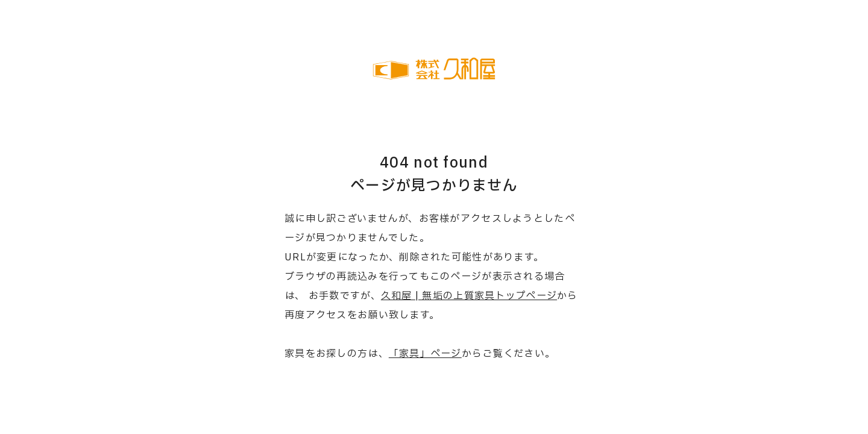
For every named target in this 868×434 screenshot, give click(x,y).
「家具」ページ (425, 354)
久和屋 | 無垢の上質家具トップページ (469, 296)
